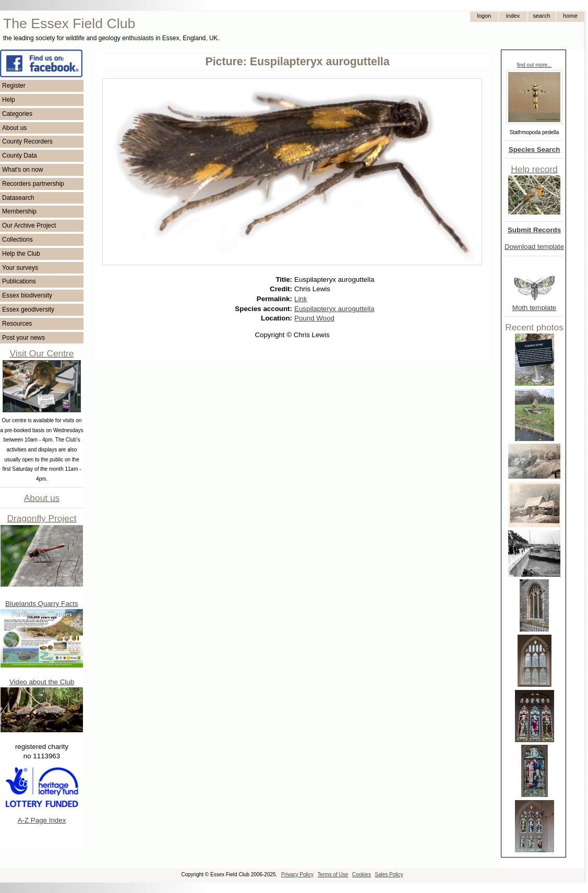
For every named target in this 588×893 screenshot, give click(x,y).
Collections (17, 240)
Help (9, 100)
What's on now (22, 170)
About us (14, 128)
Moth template (534, 308)
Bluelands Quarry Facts (41, 604)
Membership (19, 211)
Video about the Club (42, 682)
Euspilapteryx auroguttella (334, 309)
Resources (17, 324)
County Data (20, 156)
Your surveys (20, 268)
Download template (534, 247)
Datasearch (18, 198)
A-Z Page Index (42, 820)
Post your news (23, 338)
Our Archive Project (29, 225)
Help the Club (21, 254)
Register (14, 86)
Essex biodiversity (27, 295)
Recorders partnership (33, 184)
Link (301, 299)
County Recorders (27, 141)
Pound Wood (314, 318)
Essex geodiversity (28, 309)
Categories (17, 114)
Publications (19, 281)
